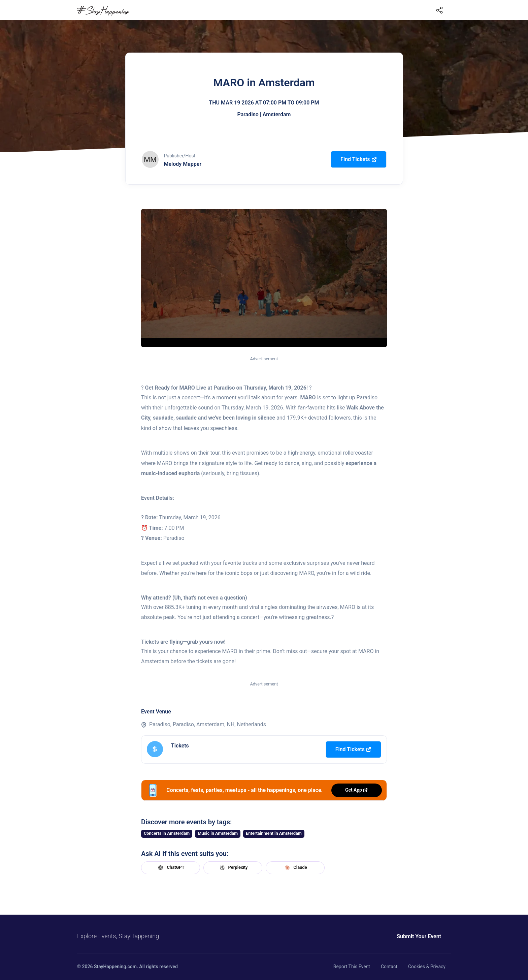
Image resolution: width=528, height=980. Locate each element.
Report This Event (352, 967)
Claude (295, 868)
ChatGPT (170, 868)
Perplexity (233, 868)
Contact (389, 967)
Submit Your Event (419, 936)
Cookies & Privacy (427, 967)
